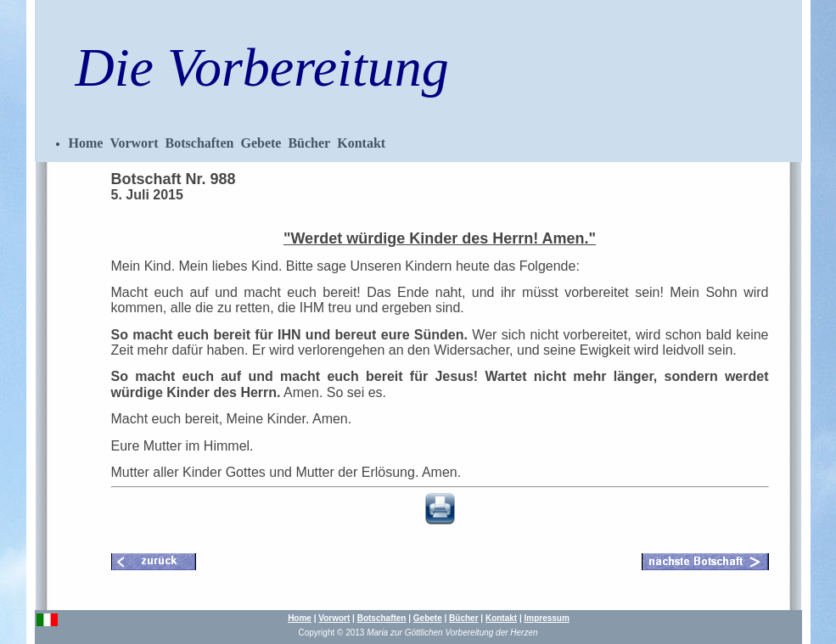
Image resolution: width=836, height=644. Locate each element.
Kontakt (361, 143)
